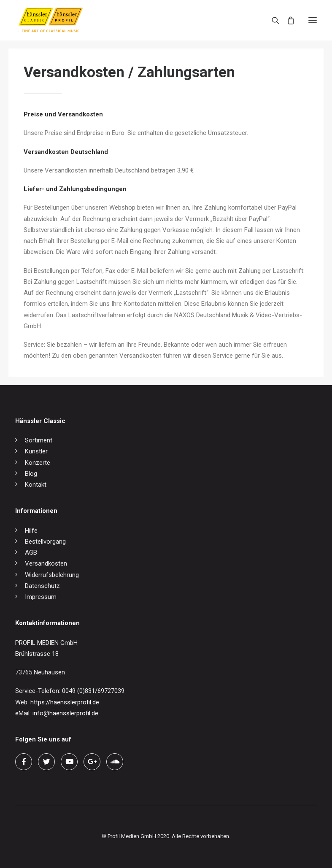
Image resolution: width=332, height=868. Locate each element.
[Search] (272, 20)
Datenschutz (42, 586)
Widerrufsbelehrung (52, 575)
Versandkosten (46, 563)
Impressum (41, 597)
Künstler (36, 451)
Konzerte (38, 463)
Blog (31, 474)
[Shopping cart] (287, 20)
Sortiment (39, 440)
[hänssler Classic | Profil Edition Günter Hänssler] (51, 20)
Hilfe (31, 531)
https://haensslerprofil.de (65, 702)
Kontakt (36, 485)
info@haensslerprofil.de (65, 713)
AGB (31, 553)
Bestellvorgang (45, 542)
